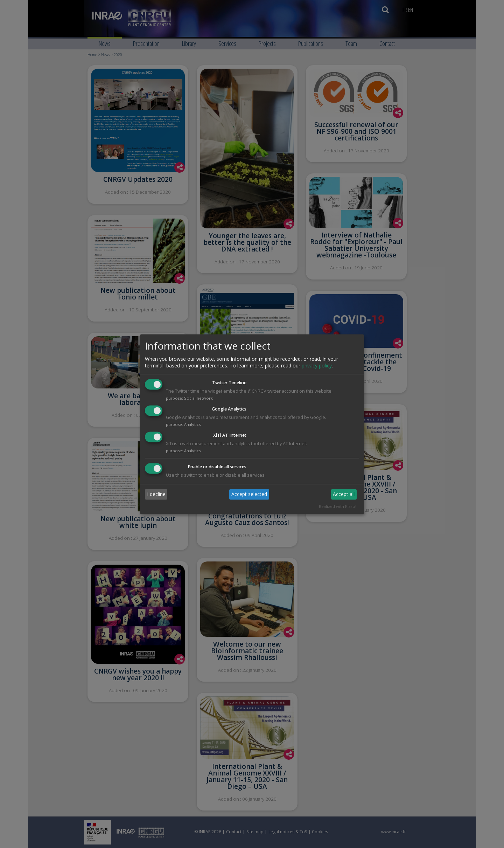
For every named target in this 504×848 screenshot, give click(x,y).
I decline (156, 494)
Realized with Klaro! (338, 506)
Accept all (344, 494)
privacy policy (317, 366)
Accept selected (249, 494)
